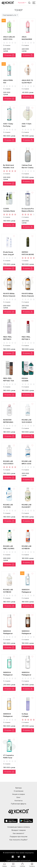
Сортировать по (10, 15)
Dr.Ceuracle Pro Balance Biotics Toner (28, 211)
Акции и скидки (18, 794)
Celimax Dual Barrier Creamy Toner (28, 168)
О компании (19, 791)
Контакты (19, 801)
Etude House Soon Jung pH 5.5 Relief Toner (9, 255)
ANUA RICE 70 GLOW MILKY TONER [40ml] (27, 83)
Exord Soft (26, 861)
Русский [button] (21, 3)
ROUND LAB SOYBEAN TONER (8, 592)
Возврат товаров (19, 830)
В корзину (8, 55)
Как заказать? (18, 834)
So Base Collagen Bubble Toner (27, 716)
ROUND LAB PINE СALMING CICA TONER (9, 549)
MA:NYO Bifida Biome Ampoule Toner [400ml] (28, 296)
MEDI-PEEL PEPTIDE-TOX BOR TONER (9, 381)
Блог (18, 798)
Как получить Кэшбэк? (18, 840)
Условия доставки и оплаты (19, 827)
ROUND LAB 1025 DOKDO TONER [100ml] (28, 422)
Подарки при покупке (19, 837)
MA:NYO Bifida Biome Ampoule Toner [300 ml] (9, 296)
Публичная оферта (19, 804)
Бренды (19, 788)
